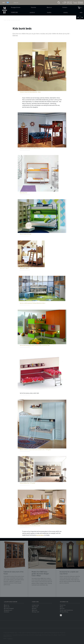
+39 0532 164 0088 (73, 2)
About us (49, 7)
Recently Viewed (9, 608)
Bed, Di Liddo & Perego (26, 234)
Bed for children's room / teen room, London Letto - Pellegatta (35, 450)
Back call (7, 607)
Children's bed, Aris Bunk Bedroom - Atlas (30, 92)
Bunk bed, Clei (23, 193)
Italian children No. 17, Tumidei (27, 483)
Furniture (14, 12)
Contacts (65, 7)
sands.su (10, 638)
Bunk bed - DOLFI (24, 268)
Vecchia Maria (40, 535)
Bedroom (35, 610)
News (10, 20)
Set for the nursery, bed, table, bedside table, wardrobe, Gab (35, 345)
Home (5, 20)
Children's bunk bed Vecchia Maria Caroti (30, 148)
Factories (33, 7)
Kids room (35, 607)
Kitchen (34, 608)
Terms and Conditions (66, 610)
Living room (36, 605)
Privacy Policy (64, 612)
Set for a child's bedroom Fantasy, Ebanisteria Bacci (33, 303)
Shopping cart (8, 610)
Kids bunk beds (16, 20)
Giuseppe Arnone (16, 7)
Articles (62, 608)
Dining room (36, 612)
